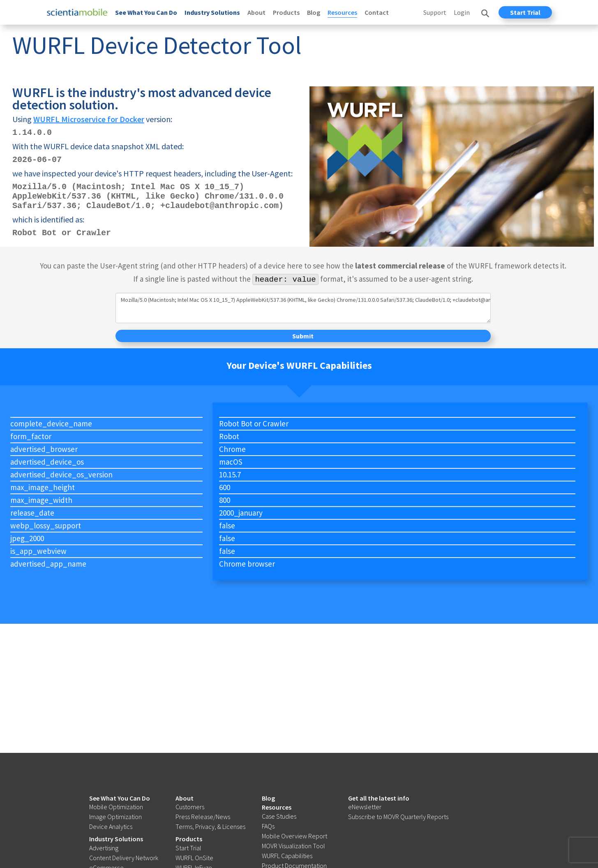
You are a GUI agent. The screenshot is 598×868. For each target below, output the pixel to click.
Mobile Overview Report (294, 836)
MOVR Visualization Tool (293, 846)
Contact (377, 12)
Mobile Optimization (116, 807)
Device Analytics (111, 826)
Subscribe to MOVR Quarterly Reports (398, 817)
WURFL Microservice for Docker (89, 119)
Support (435, 12)
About (256, 12)
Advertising (104, 848)
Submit (303, 336)
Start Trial (525, 12)
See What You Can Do (146, 12)
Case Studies (279, 816)
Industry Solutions (212, 12)
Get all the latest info (379, 798)
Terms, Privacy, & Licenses (210, 826)
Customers (190, 807)
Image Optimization (115, 817)
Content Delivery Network (124, 858)
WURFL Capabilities (287, 856)
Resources (342, 12)
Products (286, 12)
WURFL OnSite (194, 858)
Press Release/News (203, 817)
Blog (314, 12)
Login (462, 12)
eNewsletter (365, 807)
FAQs (268, 826)
